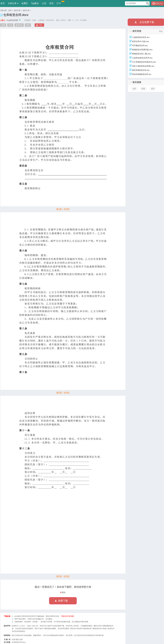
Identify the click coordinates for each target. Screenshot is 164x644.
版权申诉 (19, 25)
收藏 (3, 25)
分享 (10, 25)
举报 (28, 25)
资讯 (51, 3)
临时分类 (17, 10)
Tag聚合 (35, 3)
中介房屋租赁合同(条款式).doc (144, 62)
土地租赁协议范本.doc (141, 37)
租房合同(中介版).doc (141, 41)
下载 (40, 25)
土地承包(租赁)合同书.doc (142, 58)
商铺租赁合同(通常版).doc (142, 50)
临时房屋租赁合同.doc (141, 70)
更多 (161, 31)
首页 (3, 3)
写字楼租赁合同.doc (140, 46)
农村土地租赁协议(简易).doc (143, 66)
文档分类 (12, 3)
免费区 (25, 3)
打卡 (59, 3)
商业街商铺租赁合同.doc (142, 74)
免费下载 (63, 601)
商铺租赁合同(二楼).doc (141, 54)
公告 (44, 3)
